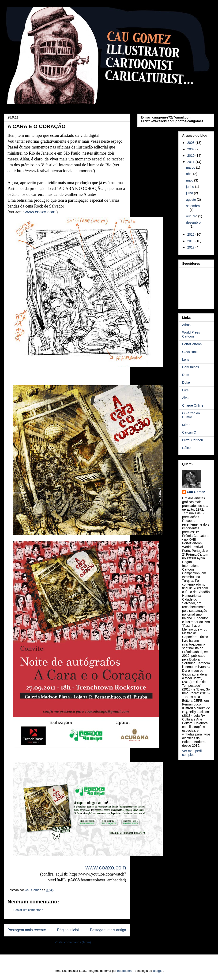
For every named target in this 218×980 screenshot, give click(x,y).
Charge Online (193, 405)
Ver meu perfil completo (192, 753)
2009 (191, 149)
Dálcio (187, 448)
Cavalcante (190, 352)
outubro (192, 216)
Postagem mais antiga (108, 930)
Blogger (158, 971)
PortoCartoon (192, 344)
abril (190, 174)
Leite (186, 360)
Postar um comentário (28, 910)
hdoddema (124, 971)
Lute (185, 390)
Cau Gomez (196, 492)
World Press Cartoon (191, 334)
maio (190, 180)
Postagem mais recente (27, 930)
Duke (186, 382)
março (191, 167)
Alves (186, 398)
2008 (191, 143)
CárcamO (189, 432)
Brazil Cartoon (193, 440)
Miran (186, 425)
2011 (191, 162)
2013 (191, 241)
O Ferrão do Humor (191, 415)
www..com (40, 212)
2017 (191, 247)
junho (191, 187)
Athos (186, 325)
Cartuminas (191, 367)
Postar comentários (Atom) (73, 942)
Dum (186, 375)
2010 (191, 156)
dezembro (193, 223)
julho (190, 193)
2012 (191, 234)
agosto (192, 200)
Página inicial (68, 930)
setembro (193, 206)
